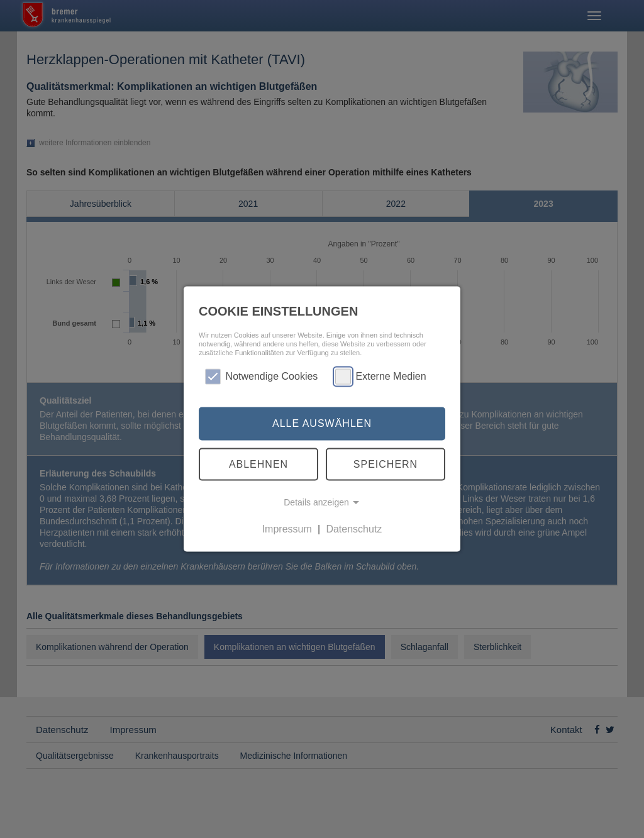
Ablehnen (258, 464)
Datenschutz (354, 529)
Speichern (386, 464)
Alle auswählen (322, 423)
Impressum (287, 529)
